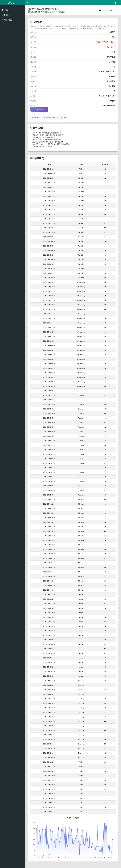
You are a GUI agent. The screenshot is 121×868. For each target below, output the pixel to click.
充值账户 (63, 118)
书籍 (104, 10)
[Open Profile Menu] (115, 3)
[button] (30, 9)
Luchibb (13, 3)
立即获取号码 (39, 109)
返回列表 (36, 118)
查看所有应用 (49, 118)
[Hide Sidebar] (27, 3)
